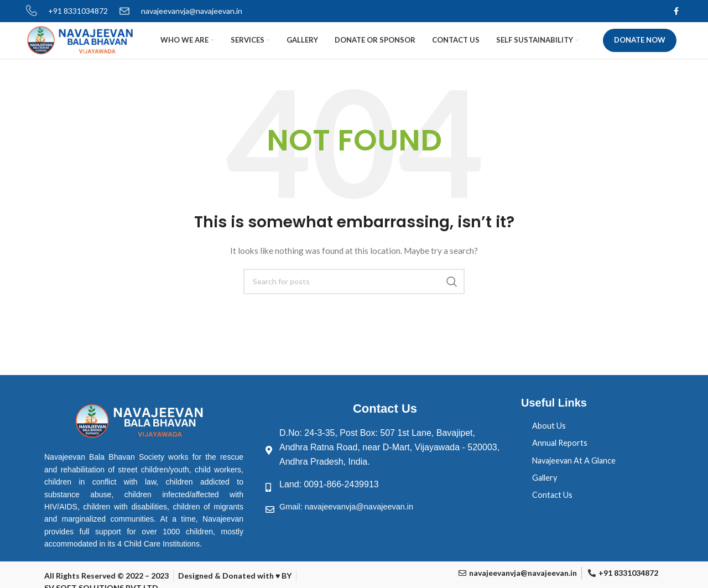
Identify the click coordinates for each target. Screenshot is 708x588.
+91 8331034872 (78, 11)
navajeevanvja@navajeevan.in (192, 11)
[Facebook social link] (676, 12)
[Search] (354, 304)
